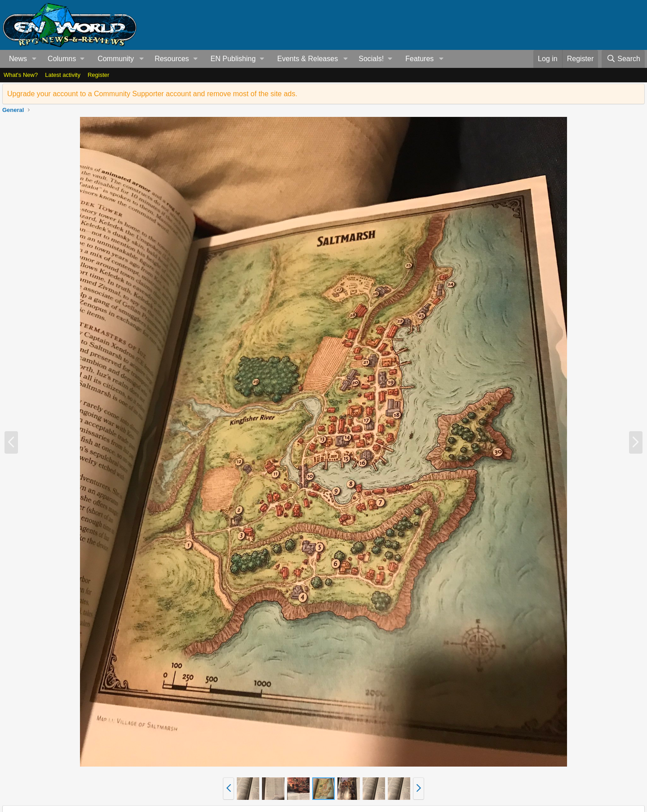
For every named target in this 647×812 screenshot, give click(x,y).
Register (98, 75)
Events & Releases (308, 59)
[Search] (623, 59)
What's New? (21, 75)
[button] (34, 59)
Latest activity (63, 75)
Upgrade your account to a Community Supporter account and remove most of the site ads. (152, 94)
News (18, 59)
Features (419, 59)
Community (116, 59)
